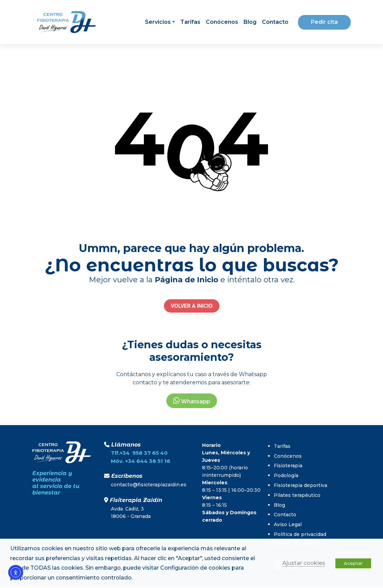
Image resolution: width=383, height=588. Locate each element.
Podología (286, 475)
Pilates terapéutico (297, 495)
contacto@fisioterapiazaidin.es (149, 485)
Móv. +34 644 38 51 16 (141, 461)
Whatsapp (192, 401)
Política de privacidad (300, 534)
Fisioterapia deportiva (301, 485)
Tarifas (190, 22)
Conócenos (222, 22)
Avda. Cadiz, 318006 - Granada (131, 513)
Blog (250, 22)
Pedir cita (324, 22)
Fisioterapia (288, 466)
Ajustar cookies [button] (304, 563)
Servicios (158, 22)
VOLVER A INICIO (192, 306)
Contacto (275, 22)
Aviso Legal (288, 524)
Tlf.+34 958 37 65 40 (139, 453)
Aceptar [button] (353, 563)
